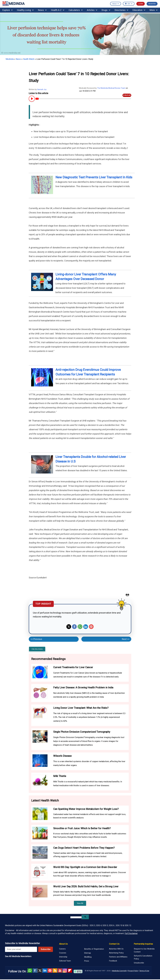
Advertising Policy (116, 953)
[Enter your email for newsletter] (21, 949)
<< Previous (36, 639)
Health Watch (29, 59)
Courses (63, 953)
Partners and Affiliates (118, 957)
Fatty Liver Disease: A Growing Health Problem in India (83, 688)
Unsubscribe (139, 963)
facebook (35, 971)
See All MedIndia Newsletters (18, 956)
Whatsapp (80, 627)
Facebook (74, 627)
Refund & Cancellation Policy (143, 957)
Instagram (65, 971)
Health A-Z (58, 10)
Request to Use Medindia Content (144, 950)
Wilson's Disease (62, 756)
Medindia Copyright (119, 971)
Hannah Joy (42, 89)
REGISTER (152, 4)
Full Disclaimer (131, 933)
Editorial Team (65, 961)
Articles (92, 10)
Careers (62, 949)
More (154, 10)
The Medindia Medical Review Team (111, 88)
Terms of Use (144, 971)
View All (80, 903)
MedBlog (88, 957)
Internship (63, 957)
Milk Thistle (60, 776)
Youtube (60, 971)
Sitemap (87, 953)
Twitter (69, 627)
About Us (63, 944)
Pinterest (91, 627)
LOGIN (141, 4)
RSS (55, 971)
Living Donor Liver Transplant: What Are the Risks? (81, 708)
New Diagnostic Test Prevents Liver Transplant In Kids (94, 177)
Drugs (106, 10)
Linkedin (86, 627)
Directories (121, 10)
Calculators (76, 10)
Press (87, 961)
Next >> (126, 639)
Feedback (113, 961)
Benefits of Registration (94, 949)
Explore (8, 10)
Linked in (45, 971)
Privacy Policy (133, 971)
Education (139, 10)
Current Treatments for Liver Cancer (73, 667)
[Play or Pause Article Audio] (31, 99)
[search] (76, 917)
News (42, 10)
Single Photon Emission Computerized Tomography (82, 732)
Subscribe (46, 949)
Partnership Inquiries (143, 944)
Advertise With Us (116, 949)
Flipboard (70, 971)
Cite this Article (37, 649)
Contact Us (114, 944)
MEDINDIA (13, 4)
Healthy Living (25, 10)
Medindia (10, 59)
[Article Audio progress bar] (83, 99)
